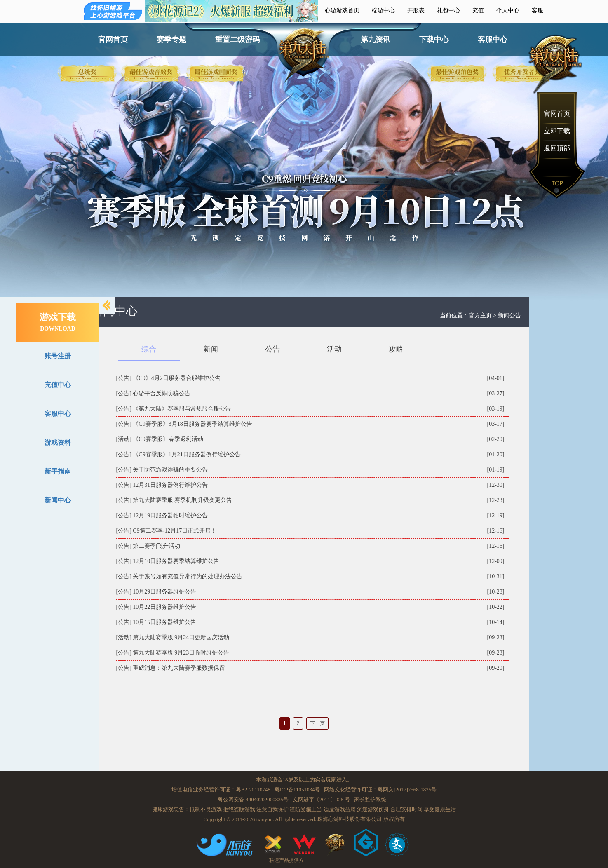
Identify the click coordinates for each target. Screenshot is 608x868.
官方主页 (480, 316)
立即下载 (557, 131)
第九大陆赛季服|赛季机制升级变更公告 (182, 500)
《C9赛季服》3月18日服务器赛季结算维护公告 (192, 424)
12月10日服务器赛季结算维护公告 (176, 561)
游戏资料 (58, 442)
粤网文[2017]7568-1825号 (407, 789)
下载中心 (434, 40)
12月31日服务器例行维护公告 (170, 485)
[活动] (124, 439)
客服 (538, 11)
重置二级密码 (237, 40)
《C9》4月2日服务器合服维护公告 (176, 378)
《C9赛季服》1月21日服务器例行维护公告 (187, 454)
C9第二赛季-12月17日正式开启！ (175, 531)
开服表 (416, 11)
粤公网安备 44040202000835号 (253, 799)
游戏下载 (58, 322)
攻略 (396, 349)
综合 (149, 349)
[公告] (124, 378)
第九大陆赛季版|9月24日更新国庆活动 (181, 637)
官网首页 (113, 40)
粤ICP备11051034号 (297, 789)
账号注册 (58, 356)
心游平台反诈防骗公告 (162, 393)
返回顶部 (557, 148)
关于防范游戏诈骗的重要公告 (170, 470)
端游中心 (383, 11)
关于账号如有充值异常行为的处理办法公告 (188, 576)
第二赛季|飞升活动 (156, 546)
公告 (272, 349)
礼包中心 (448, 11)
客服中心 (493, 40)
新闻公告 (509, 316)
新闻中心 (58, 500)
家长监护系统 (370, 799)
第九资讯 (376, 40)
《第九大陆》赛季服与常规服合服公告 (182, 409)
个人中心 (508, 11)
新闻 (211, 349)
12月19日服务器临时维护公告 (170, 515)
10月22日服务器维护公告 (164, 607)
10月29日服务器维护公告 (164, 592)
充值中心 (58, 385)
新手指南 (58, 471)
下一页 (317, 723)
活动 (334, 349)
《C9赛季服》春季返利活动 (168, 439)
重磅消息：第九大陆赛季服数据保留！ (182, 668)
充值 (478, 11)
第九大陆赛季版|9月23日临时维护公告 (181, 653)
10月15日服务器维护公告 (164, 622)
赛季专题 (171, 40)
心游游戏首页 (342, 11)
